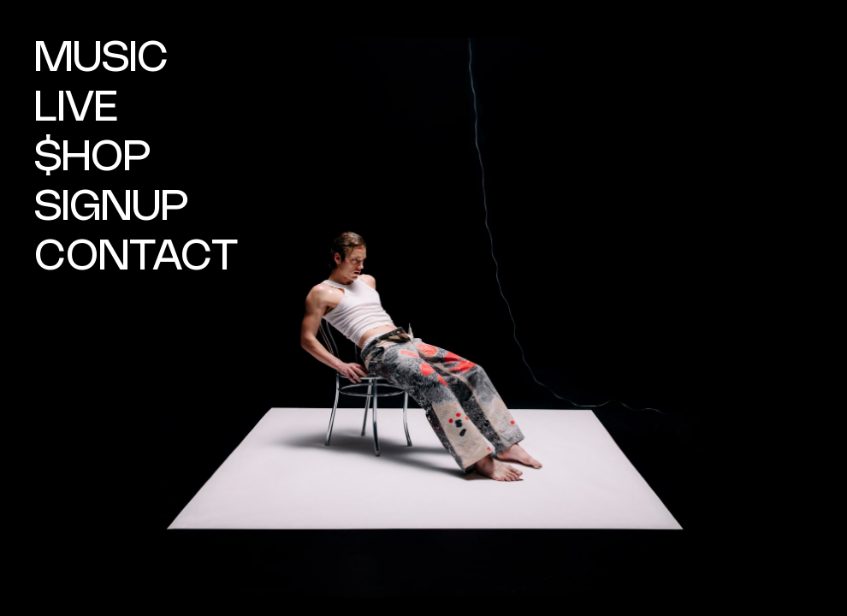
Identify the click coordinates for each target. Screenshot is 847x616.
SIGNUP (112, 208)
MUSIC (101, 59)
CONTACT (136, 258)
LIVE (76, 109)
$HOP (93, 158)
